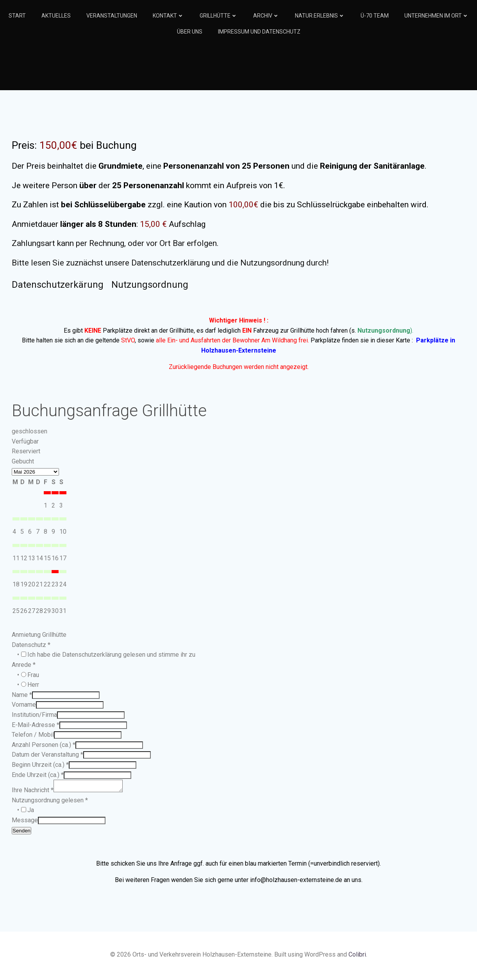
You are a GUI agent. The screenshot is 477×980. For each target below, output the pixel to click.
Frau (33, 675)
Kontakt (168, 16)
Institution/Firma (34, 715)
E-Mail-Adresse (36, 725)
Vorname (24, 705)
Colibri (357, 957)
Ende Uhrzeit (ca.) (38, 775)
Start (17, 16)
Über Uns (190, 32)
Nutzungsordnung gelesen (50, 803)
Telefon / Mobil (33, 735)
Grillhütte (219, 16)
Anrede (24, 665)
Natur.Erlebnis (320, 16)
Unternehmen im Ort (437, 16)
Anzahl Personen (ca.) (44, 745)
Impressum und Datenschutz (259, 32)
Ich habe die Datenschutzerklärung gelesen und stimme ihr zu (111, 655)
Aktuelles (56, 16)
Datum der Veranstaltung (47, 755)
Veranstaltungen (112, 16)
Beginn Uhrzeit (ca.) (40, 765)
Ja (31, 812)
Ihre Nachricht (33, 792)
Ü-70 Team (375, 16)
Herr (33, 685)
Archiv (266, 16)
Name (22, 695)
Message (25, 822)
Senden (21, 833)
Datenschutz (31, 645)
